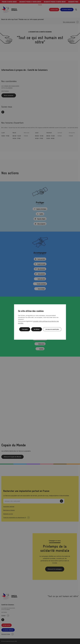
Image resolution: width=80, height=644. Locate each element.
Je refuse (37, 329)
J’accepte (25, 329)
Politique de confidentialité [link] (40, 333)
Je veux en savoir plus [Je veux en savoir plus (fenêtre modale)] (52, 329)
